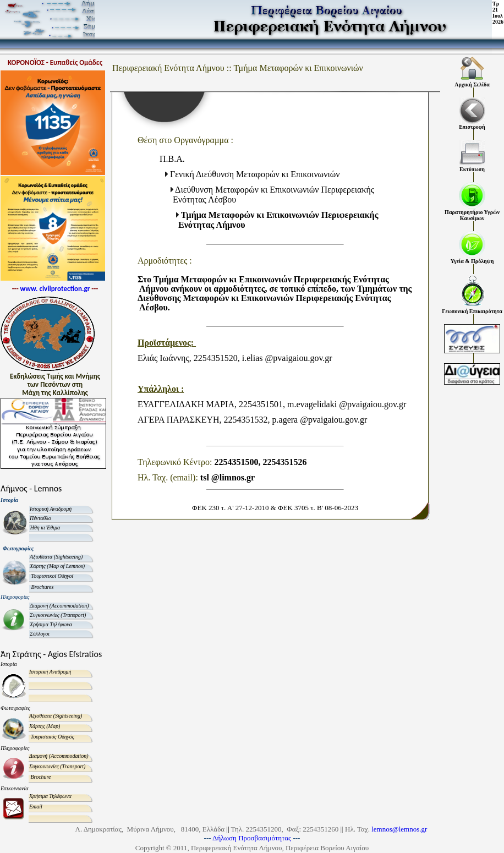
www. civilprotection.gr (55, 289)
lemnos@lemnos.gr (399, 829)
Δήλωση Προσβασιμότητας (253, 838)
